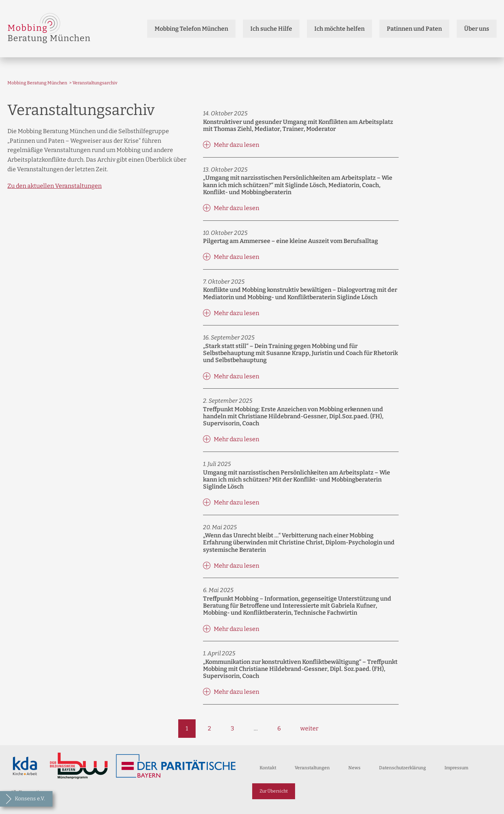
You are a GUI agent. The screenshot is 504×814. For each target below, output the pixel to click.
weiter (309, 728)
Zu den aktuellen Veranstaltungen (55, 186)
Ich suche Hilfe (271, 29)
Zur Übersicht (274, 791)
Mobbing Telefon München (191, 29)
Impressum (456, 768)
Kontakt (268, 768)
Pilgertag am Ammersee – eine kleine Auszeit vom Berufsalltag (290, 241)
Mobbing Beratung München (37, 83)
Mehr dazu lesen (231, 144)
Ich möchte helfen (339, 29)
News (354, 768)
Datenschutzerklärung (402, 768)
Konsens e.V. (30, 799)
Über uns (477, 29)
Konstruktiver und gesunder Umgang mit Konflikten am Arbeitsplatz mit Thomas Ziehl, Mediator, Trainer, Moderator (298, 125)
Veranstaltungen (312, 768)
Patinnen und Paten (414, 29)
